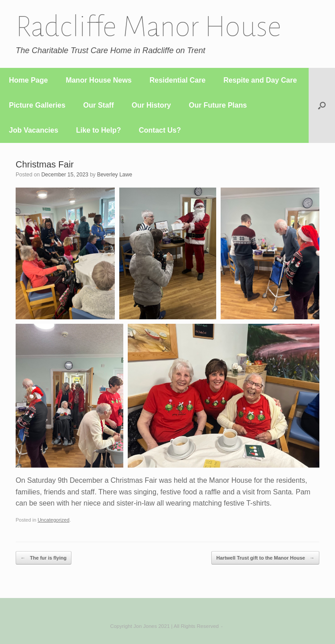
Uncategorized (53, 520)
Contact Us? (160, 130)
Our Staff (98, 105)
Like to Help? (98, 130)
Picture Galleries (37, 105)
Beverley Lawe (115, 175)
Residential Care (178, 80)
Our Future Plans (218, 105)
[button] (322, 105)
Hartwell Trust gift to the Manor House (265, 558)
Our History (151, 105)
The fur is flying (44, 558)
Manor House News (99, 80)
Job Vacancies (33, 130)
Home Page (28, 80)
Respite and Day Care (260, 80)
